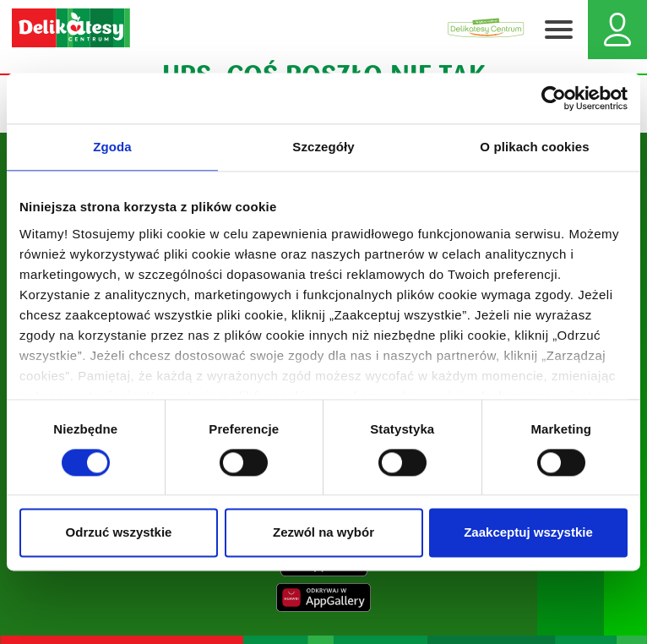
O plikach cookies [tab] (534, 147)
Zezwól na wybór (323, 533)
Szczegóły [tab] (323, 147)
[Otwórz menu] (558, 30)
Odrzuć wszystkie (119, 533)
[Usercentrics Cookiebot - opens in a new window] (554, 98)
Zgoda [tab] (112, 147)
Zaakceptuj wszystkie (528, 533)
